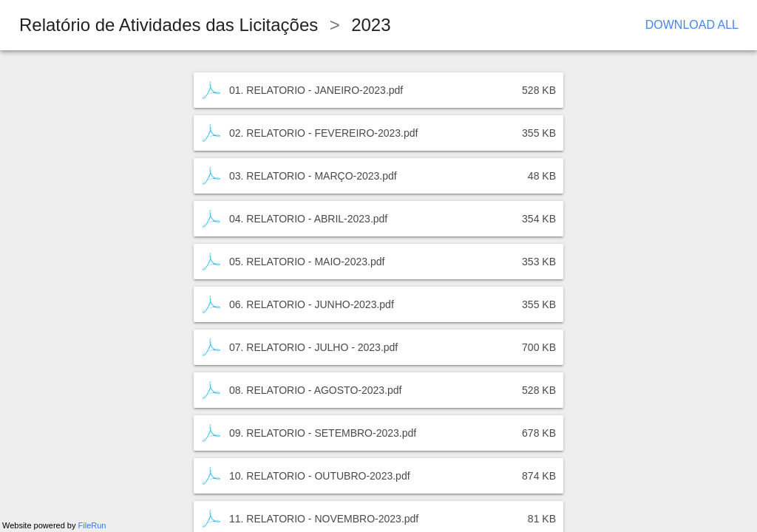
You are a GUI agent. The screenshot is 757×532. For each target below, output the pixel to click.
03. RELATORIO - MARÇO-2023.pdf (313, 176)
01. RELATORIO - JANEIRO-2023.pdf (316, 90)
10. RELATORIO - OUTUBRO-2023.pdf (320, 476)
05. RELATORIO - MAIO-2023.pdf (307, 262)
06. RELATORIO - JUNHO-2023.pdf (312, 304)
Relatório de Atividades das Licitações (169, 25)
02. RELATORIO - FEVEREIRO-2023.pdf (323, 133)
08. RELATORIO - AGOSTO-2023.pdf (315, 390)
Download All (692, 25)
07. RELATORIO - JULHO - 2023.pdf (313, 347)
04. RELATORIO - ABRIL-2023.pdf (308, 219)
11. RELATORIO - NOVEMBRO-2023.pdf (324, 519)
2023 (371, 25)
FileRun (92, 525)
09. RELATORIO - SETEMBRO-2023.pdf (323, 433)
